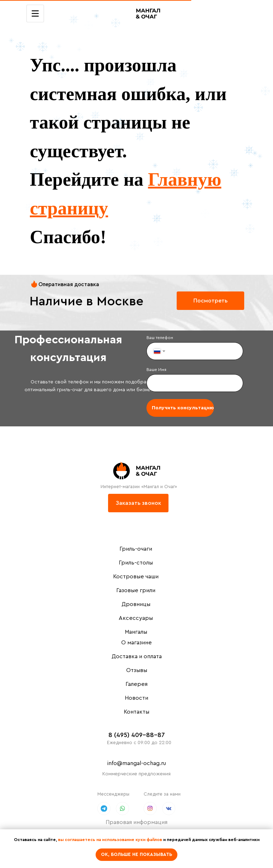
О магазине (136, 643)
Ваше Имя (156, 370)
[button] (138, 503)
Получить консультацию (183, 408)
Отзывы (137, 670)
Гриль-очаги (136, 549)
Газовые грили (136, 590)
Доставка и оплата (137, 656)
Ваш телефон (160, 338)
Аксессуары (136, 618)
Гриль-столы (136, 563)
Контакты (136, 712)
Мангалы (136, 632)
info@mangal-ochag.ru (137, 763)
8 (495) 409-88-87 (137, 735)
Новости (136, 698)
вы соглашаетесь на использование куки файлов (110, 840)
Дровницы (136, 604)
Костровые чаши (136, 577)
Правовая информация (136, 822)
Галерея (136, 684)
